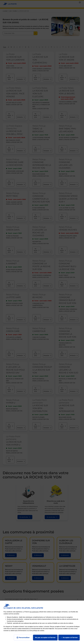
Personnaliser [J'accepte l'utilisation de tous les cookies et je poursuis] (24, 638)
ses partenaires (34, 612)
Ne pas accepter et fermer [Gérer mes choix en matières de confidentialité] (45, 638)
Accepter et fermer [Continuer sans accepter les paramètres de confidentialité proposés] (70, 638)
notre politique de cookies (37, 631)
